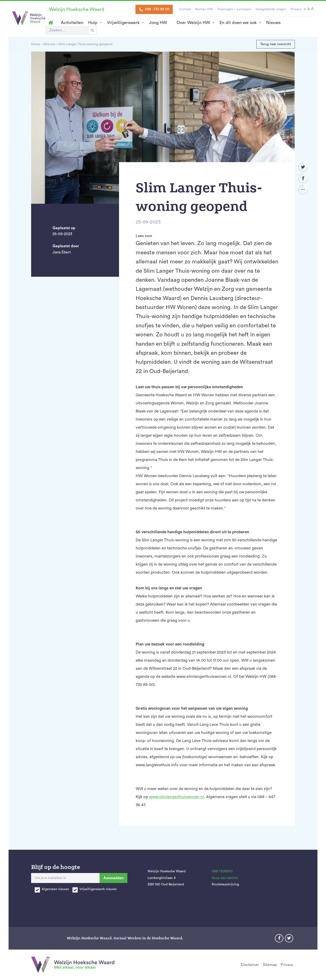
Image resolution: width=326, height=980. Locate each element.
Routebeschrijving (225, 884)
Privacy (296, 9)
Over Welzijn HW (193, 23)
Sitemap (270, 965)
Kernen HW (204, 9)
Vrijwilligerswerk (123, 23)
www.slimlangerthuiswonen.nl (176, 797)
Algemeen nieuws (55, 889)
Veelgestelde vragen (271, 9)
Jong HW (158, 23)
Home (36, 44)
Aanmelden (113, 878)
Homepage (51, 23)
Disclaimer (250, 965)
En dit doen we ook (238, 23)
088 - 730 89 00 (154, 9)
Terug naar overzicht (276, 44)
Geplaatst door (66, 246)
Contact (185, 9)
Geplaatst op (64, 228)
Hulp (93, 23)
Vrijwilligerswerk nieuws (98, 889)
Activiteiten (72, 23)
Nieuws (273, 23)
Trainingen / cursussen (234, 9)
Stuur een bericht (225, 878)
